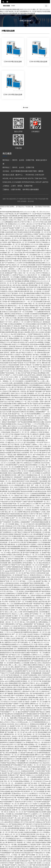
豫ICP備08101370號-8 (31, 199)
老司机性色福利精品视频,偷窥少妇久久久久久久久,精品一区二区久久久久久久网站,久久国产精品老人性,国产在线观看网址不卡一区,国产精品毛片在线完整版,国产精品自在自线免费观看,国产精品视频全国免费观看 (25, 11)
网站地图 (38, 216)
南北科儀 (31, 201)
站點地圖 (42, 199)
